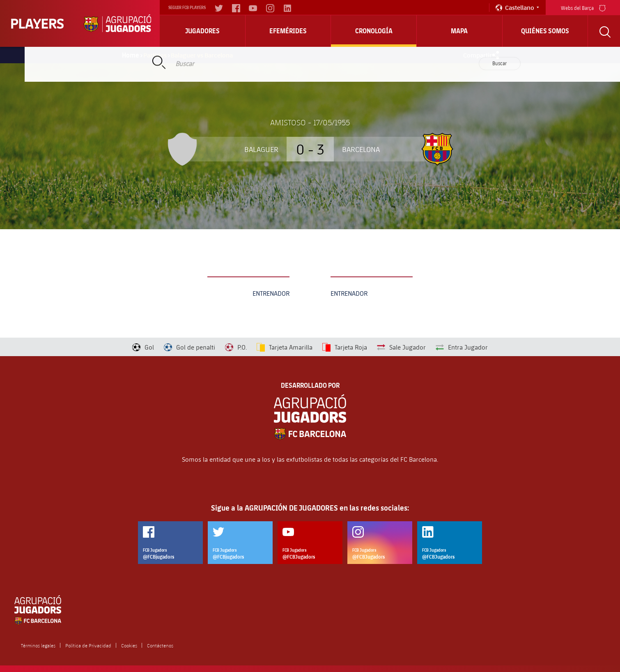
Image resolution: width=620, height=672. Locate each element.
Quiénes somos (545, 31)
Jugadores (202, 31)
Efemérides (288, 31)
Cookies (129, 645)
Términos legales (38, 645)
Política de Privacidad (88, 645)
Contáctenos (160, 645)
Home (131, 55)
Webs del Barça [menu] (583, 7)
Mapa (459, 31)
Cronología (374, 31)
